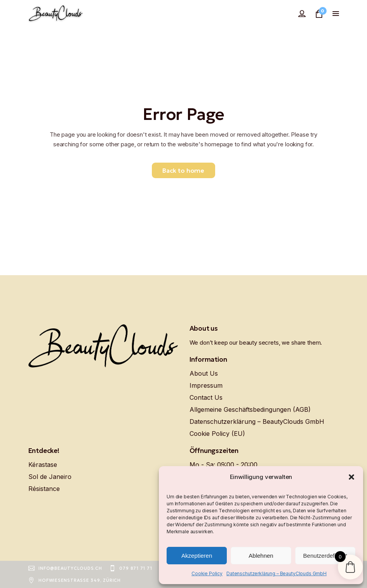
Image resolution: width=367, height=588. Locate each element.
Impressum (206, 385)
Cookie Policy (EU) (217, 434)
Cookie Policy (207, 573)
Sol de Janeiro (50, 477)
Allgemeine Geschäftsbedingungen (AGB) (250, 409)
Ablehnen (261, 556)
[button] (351, 477)
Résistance (44, 489)
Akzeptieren (197, 556)
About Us (204, 373)
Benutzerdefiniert (325, 556)
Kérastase (43, 465)
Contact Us (206, 397)
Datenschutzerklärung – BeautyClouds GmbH (277, 573)
